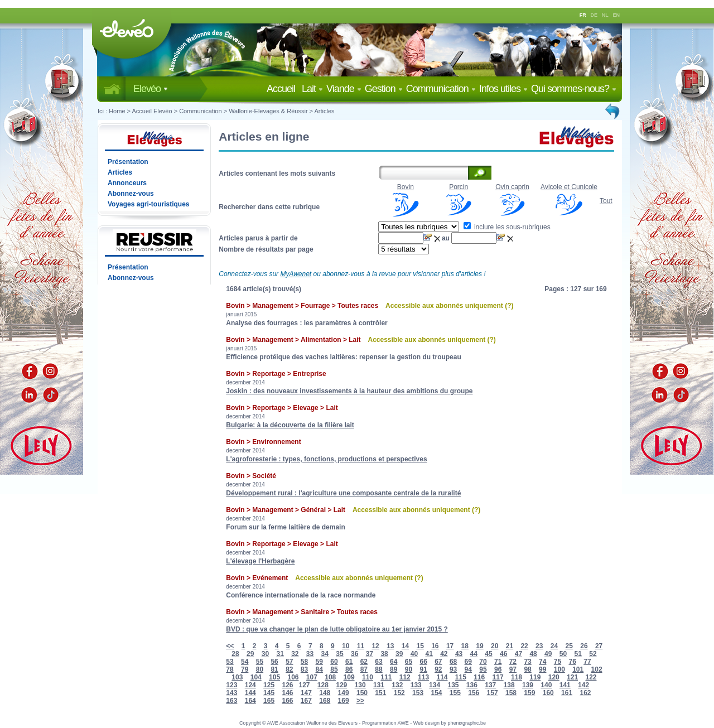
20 (495, 646)
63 (378, 662)
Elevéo (151, 89)
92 (438, 669)
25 (569, 646)
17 (450, 646)
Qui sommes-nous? (574, 89)
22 (524, 646)
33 (310, 654)
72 (513, 662)
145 (269, 693)
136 (472, 685)
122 (591, 677)
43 (459, 654)
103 (237, 677)
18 (465, 646)
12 (375, 646)
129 (341, 685)
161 (567, 693)
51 (578, 654)
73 (527, 662)
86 (349, 669)
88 (378, 669)
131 (379, 685)
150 (362, 693)
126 (287, 685)
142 (583, 685)
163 (231, 701)
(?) (509, 306)
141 (565, 685)
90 (409, 669)
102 (597, 669)
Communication (441, 89)
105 (274, 677)
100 (559, 669)
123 (231, 685)
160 (548, 693)
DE (594, 15)
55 (260, 662)
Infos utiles (503, 89)
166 (287, 701)
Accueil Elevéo (152, 111)
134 (435, 685)
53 (230, 662)
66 (423, 662)
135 (453, 685)
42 (444, 654)
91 (423, 669)
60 (334, 662)
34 (325, 654)
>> (360, 701)
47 (518, 654)
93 (453, 669)
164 (250, 701)
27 (599, 646)
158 (511, 693)
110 (368, 677)
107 (312, 677)
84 (319, 669)
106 (293, 677)
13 (390, 646)
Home (117, 111)
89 (394, 669)
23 (539, 646)
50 (563, 654)
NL (605, 15)
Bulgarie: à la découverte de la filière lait (290, 425)
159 (529, 693)
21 (510, 646)
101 (578, 669)
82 (289, 669)
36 (354, 654)
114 (442, 677)
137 (490, 685)
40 (414, 654)
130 (360, 685)
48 (533, 654)
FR (583, 15)
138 (509, 685)
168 (325, 701)
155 (455, 693)
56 (274, 662)
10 (346, 646)
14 (405, 646)
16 (435, 646)
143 (231, 693)
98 (527, 669)
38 (384, 654)
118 (517, 677)
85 (334, 669)
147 (306, 693)
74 (542, 662)
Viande (344, 89)
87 (364, 669)
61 (349, 662)
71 (498, 662)
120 (554, 677)
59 (319, 662)
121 (572, 677)
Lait (312, 89)
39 (399, 654)
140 (546, 685)
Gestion (384, 89)
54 (245, 662)
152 (399, 693)
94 (468, 669)
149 (344, 693)
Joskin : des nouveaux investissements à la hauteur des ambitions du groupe (349, 391)
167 (306, 701)
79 (245, 669)
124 (250, 685)
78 (230, 669)
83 (304, 669)
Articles (325, 111)
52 (593, 654)
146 (287, 693)
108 (330, 677)
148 (325, 693)
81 (274, 669)
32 (295, 654)
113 (423, 677)
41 (429, 654)
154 (436, 693)
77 (587, 662)
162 (585, 693)
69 (468, 662)
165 (269, 701)
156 (474, 693)
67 (438, 662)
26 (584, 646)
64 (394, 662)
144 (250, 693)
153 (418, 693)
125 (269, 685)
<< (230, 646)
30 (265, 654)
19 (479, 646)
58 (304, 662)
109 (349, 677)
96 (498, 669)
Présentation (128, 162)
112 (405, 677)
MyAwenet (296, 274)
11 (361, 646)
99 (542, 669)
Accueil (283, 89)
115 (461, 677)
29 (250, 654)
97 (513, 669)
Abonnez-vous (131, 194)
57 (289, 662)
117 (498, 677)
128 (323, 685)
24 (554, 646)
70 (483, 662)
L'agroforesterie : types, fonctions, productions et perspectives (326, 459)
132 (397, 685)
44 (474, 654)
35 (339, 654)
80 (260, 669)
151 (380, 693)
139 (528, 685)
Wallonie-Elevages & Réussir (268, 111)
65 (409, 662)
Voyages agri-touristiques (148, 204)
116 (479, 677)
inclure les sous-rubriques (507, 227)
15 (420, 646)
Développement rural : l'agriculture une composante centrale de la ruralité (343, 493)
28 (235, 654)
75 (558, 662)
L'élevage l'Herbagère (260, 561)
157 (493, 693)
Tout (606, 201)
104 (256, 677)
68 (453, 662)
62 (364, 662)
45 (488, 654)
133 (416, 685)
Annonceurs (127, 183)
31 (280, 654)
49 (548, 654)
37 (370, 654)
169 (344, 701)
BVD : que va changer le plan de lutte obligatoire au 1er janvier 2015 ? (337, 629)
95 (483, 669)
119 (535, 677)
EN (617, 15)
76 (573, 662)
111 (386, 677)
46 (503, 654)
